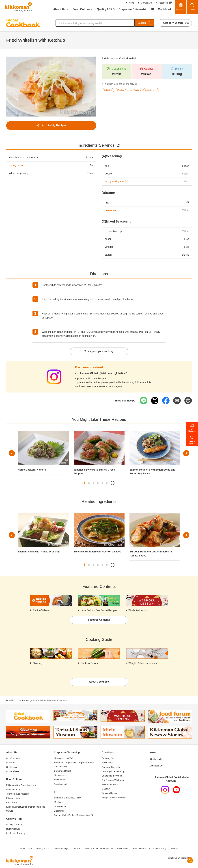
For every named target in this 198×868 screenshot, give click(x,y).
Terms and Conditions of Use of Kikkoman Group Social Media (100, 848)
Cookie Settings (61, 848)
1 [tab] (84, 483)
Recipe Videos (41, 610)
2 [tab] (89, 483)
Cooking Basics (89, 663)
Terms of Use (26, 848)
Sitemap (174, 848)
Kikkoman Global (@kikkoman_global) (100, 373)
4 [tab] (98, 483)
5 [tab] (102, 483)
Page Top (190, 860)
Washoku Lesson (138, 610)
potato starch (112, 210)
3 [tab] (93, 483)
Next (186, 453)
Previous (12, 453)
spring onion (16, 165)
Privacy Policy (43, 848)
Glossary (38, 663)
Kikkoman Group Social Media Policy (150, 848)
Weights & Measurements (143, 663)
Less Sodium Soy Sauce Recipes (99, 610)
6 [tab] (107, 483)
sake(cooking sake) (116, 181)
